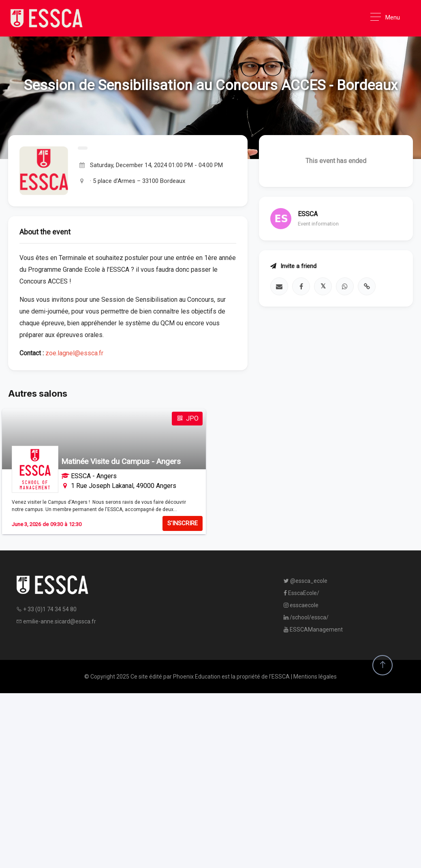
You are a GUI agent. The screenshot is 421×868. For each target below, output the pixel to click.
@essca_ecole (306, 581)
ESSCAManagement (313, 630)
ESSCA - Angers (94, 476)
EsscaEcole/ (301, 593)
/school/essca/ (306, 617)
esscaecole (301, 605)
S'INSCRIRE (183, 523)
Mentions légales (315, 677)
